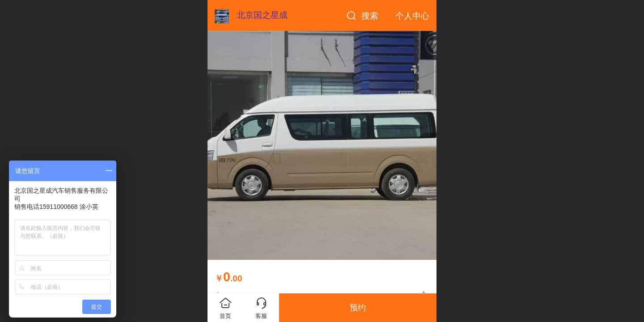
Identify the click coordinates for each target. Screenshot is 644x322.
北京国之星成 (262, 15)
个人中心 (412, 16)
